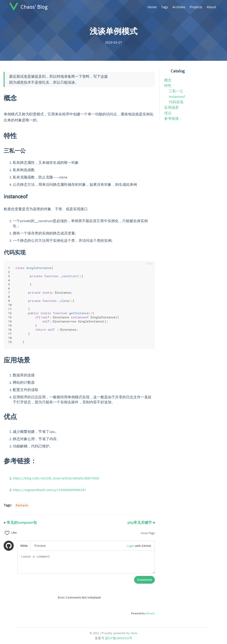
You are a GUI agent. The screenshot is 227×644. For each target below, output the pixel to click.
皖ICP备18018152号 (119, 638)
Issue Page (148, 533)
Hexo (134, 633)
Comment (144, 580)
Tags (165, 7)
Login (131, 546)
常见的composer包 (20, 522)
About (211, 7)
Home (152, 7)
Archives (179, 7)
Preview (40, 546)
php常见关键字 (141, 522)
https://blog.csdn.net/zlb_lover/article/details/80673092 (56, 478)
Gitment (150, 613)
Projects (196, 7)
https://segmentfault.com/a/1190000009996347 (49, 490)
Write (24, 546)
